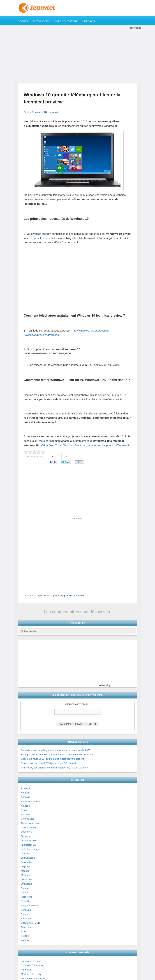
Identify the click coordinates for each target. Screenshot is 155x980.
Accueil (23, 21)
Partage (25, 888)
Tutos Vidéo (41, 21)
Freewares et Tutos (31, 961)
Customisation (28, 827)
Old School (27, 880)
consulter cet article (45, 238)
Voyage (25, 936)
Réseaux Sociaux (30, 906)
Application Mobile (31, 801)
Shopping (26, 910)
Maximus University (31, 974)
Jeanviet (25, 853)
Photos (25, 892)
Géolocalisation (29, 841)
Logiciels (55, 596)
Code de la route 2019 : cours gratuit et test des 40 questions (53, 759)
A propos (88, 21)
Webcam (26, 940)
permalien (79, 596)
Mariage (25, 871)
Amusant (26, 793)
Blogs (24, 810)
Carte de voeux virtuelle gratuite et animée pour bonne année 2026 (56, 750)
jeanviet (56, 112)
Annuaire (26, 797)
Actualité (26, 788)
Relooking (26, 901)
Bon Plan (26, 814)
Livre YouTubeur (66, 21)
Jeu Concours (28, 858)
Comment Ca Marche (32, 965)
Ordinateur (26, 884)
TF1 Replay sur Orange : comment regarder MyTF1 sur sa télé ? (54, 768)
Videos (25, 932)
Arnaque (25, 806)
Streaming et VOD (31, 923)
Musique (25, 875)
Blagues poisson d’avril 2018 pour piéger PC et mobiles (50, 763)
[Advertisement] (78, 55)
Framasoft (26, 970)
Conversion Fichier (31, 823)
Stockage (26, 919)
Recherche (27, 897)
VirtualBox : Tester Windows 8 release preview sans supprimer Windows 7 (85, 445)
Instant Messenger (31, 849)
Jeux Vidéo (27, 862)
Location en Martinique (33, 978)
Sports (24, 914)
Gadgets (25, 836)
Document (26, 832)
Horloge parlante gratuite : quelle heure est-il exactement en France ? (57, 755)
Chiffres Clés (28, 819)
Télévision (26, 927)
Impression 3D (29, 845)
